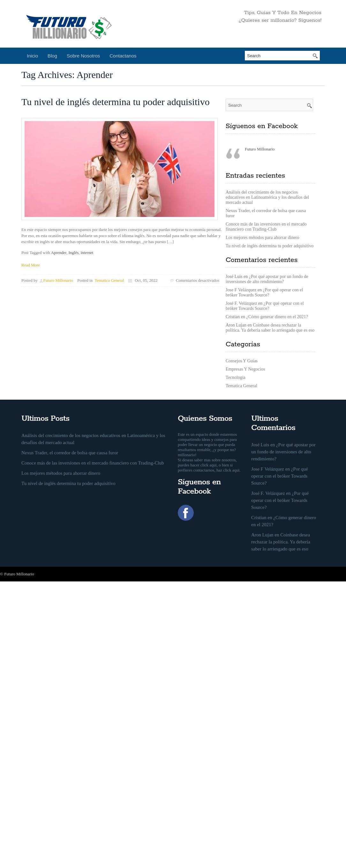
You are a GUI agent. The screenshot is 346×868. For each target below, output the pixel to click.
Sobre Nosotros (83, 56)
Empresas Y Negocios (245, 369)
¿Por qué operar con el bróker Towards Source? (264, 292)
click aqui (209, 465)
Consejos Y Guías (242, 361)
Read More (31, 265)
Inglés (73, 253)
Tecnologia (236, 377)
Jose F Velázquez (241, 290)
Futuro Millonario (58, 280)
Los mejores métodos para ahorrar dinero (263, 238)
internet (87, 253)
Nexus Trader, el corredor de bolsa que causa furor (70, 453)
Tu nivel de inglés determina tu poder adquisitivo (116, 102)
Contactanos (123, 56)
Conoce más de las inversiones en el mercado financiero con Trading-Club (266, 227)
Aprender (59, 253)
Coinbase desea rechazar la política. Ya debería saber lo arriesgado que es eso (270, 328)
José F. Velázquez (241, 303)
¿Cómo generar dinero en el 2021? (277, 317)
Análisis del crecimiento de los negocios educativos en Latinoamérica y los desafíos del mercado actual (267, 197)
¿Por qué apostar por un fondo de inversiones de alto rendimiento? (267, 279)
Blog (52, 56)
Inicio (32, 56)
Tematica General (109, 280)
